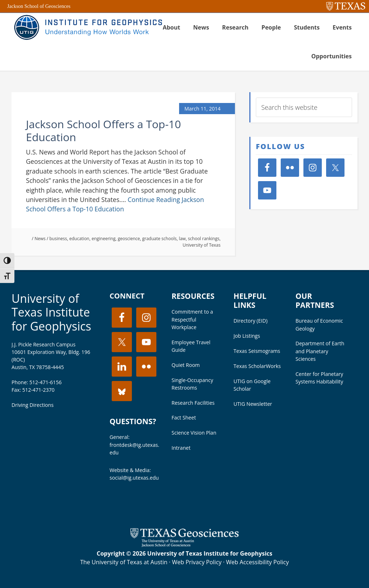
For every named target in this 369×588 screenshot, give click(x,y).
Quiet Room (186, 365)
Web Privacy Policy (197, 562)
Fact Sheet (184, 418)
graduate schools (160, 239)
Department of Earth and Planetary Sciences (320, 351)
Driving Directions (33, 405)
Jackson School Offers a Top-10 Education (103, 131)
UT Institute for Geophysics (87, 27)
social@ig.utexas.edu (134, 478)
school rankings (204, 239)
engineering (103, 239)
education (79, 239)
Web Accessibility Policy (257, 562)
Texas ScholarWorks (257, 366)
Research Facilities (193, 403)
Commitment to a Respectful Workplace (192, 319)
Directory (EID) (250, 321)
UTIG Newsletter (253, 404)
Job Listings (247, 336)
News (40, 239)
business (58, 239)
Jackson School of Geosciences (39, 6)
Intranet (181, 448)
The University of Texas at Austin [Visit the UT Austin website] (124, 562)
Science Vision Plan (194, 433)
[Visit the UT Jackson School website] (184, 545)
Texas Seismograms (257, 351)
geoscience (129, 239)
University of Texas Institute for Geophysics (51, 312)
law (182, 239)
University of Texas (202, 245)
